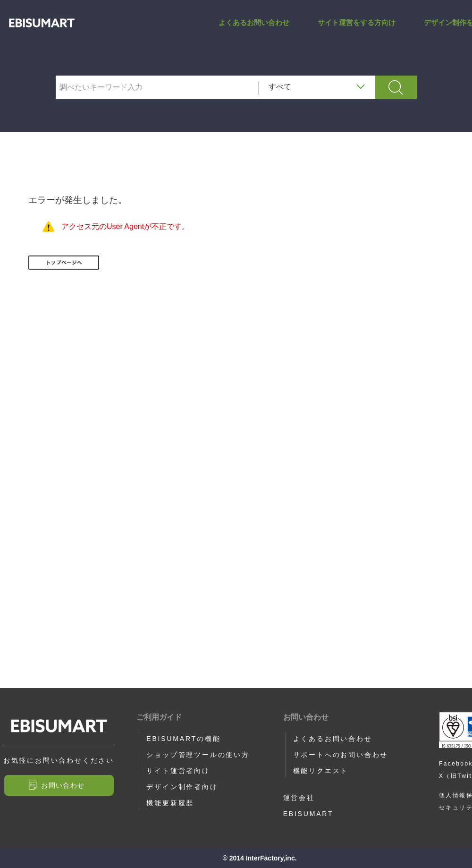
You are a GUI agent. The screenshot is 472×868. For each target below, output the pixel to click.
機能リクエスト (321, 771)
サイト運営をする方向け (357, 30)
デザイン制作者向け (182, 787)
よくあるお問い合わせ (254, 30)
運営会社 (299, 798)
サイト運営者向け (178, 771)
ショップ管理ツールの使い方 (198, 755)
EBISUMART (308, 814)
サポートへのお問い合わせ (341, 755)
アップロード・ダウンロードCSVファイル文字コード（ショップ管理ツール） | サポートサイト (42, 30)
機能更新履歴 (170, 803)
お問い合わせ (63, 785)
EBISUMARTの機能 (183, 739)
